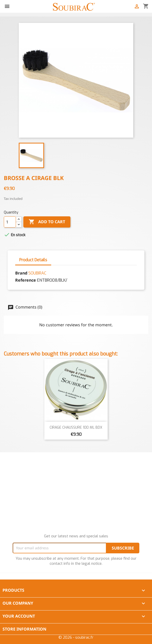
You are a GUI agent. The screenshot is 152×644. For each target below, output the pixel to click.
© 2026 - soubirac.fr (76, 637)
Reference (26, 280)
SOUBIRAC (37, 273)
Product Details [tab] (33, 260)
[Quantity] (10, 222)
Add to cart (47, 222)
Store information (24, 629)
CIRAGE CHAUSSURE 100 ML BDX (76, 428)
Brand (21, 273)
